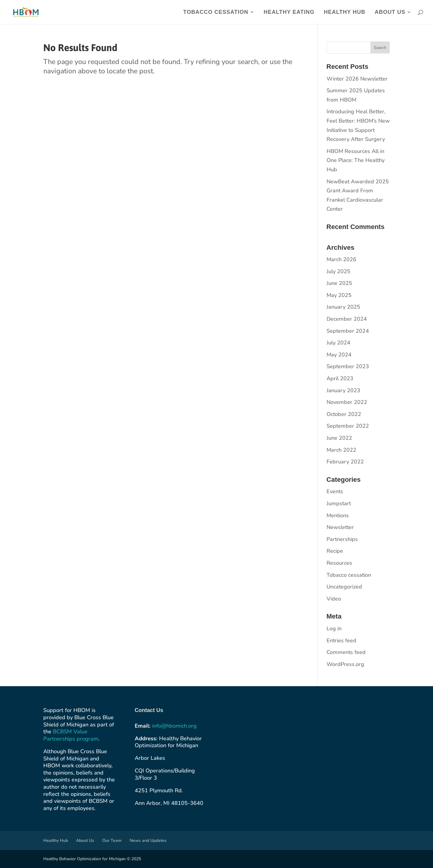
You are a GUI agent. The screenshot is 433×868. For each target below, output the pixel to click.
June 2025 (339, 283)
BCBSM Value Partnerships (65, 735)
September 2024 (348, 331)
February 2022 (345, 462)
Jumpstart (339, 503)
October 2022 (344, 414)
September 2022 (348, 426)
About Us (390, 12)
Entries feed (341, 640)
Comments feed (346, 652)
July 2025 (338, 271)
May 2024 (339, 355)
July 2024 (338, 343)
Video (334, 599)
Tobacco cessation (349, 575)
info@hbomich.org (174, 726)
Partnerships (342, 539)
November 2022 (347, 402)
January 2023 (343, 390)
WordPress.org (345, 664)
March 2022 (341, 450)
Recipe (335, 551)
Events (335, 491)
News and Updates (148, 840)
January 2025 (343, 307)
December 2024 (347, 319)
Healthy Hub (345, 12)
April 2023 (340, 378)
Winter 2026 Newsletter (357, 79)
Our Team (112, 840)
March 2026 (341, 259)
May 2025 (339, 295)
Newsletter (340, 527)
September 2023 (348, 366)
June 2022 (339, 438)
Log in (334, 628)
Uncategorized (344, 587)
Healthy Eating (289, 12)
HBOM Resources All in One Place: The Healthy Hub (356, 160)
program (88, 739)
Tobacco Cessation (216, 12)
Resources (339, 563)
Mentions (338, 515)
